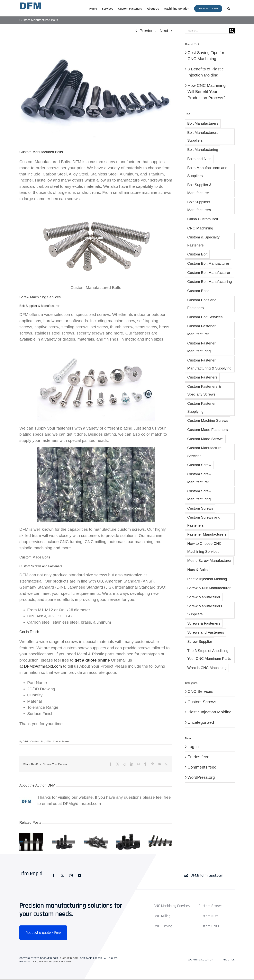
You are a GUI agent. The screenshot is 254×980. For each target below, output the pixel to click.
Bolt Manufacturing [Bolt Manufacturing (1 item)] (203, 150)
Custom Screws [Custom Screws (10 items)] (200, 508)
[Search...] (207, 31)
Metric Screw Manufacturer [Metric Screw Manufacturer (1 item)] (209, 561)
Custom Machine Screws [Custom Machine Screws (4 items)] (208, 420)
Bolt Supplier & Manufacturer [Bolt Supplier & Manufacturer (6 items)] (200, 189)
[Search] (232, 31)
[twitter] (62, 875)
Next (164, 31)
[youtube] (79, 875)
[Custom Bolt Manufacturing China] (63, 835)
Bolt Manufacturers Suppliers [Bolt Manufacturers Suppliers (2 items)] (203, 137)
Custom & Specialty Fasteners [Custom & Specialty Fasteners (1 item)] (203, 241)
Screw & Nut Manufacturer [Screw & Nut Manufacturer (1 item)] (209, 588)
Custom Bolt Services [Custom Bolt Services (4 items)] (205, 317)
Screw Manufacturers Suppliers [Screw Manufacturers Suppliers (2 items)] (205, 610)
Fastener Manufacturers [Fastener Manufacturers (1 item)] (207, 534)
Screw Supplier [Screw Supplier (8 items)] (200, 641)
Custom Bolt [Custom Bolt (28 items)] (197, 254)
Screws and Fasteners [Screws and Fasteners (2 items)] (206, 632)
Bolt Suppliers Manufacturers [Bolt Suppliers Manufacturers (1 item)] (199, 206)
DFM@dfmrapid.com (43, 666)
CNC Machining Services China (52, 962)
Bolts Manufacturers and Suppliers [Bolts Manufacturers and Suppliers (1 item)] (207, 172)
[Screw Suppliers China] (96, 835)
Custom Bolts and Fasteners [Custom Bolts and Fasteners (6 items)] (202, 304)
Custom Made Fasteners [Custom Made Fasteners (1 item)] (208, 430)
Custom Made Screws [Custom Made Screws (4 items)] (205, 439)
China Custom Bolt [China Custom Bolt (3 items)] (203, 219)
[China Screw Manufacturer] (160, 835)
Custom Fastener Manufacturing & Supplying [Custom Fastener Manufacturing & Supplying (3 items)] (209, 364)
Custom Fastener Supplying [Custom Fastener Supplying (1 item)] (201, 407)
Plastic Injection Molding (209, 712)
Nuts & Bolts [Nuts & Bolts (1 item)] (197, 570)
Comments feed (202, 767)
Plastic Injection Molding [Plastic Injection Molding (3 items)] (207, 579)
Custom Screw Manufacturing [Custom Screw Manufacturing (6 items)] (199, 495)
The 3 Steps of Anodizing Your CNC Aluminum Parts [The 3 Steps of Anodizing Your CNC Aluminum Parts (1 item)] (209, 655)
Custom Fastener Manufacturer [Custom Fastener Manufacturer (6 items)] (201, 330)
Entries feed (198, 757)
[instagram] (71, 875)
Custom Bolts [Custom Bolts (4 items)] (198, 291)
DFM (25, 742)
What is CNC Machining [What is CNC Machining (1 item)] (207, 668)
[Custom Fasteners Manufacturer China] (128, 835)
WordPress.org (201, 777)
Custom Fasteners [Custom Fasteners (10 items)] (202, 377)
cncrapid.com (69, 958)
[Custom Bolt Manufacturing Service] (31, 835)
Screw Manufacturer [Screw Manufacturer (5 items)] (204, 597)
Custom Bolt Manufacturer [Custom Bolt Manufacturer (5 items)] (209, 273)
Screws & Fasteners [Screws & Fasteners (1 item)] (204, 623)
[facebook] (54, 875)
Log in (193, 747)
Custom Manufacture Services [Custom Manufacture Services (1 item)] (204, 452)
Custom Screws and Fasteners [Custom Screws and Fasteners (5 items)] (204, 521)
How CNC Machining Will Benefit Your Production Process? (207, 92)
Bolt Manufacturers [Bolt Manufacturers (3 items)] (203, 123)
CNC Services (200, 691)
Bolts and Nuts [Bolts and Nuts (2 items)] (199, 159)
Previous (148, 31)
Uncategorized (201, 722)
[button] (228, 8)
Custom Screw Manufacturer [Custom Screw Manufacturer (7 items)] (199, 478)
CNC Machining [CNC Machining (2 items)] (200, 228)
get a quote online (92, 660)
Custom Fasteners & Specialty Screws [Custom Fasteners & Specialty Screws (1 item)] (204, 390)
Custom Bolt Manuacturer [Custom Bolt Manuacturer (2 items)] (208, 263)
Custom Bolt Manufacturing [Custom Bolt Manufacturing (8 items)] (210, 282)
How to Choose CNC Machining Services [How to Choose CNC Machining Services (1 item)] (204, 548)
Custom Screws (61, 742)
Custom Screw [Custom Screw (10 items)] (199, 465)
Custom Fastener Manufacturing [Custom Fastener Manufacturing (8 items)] (201, 347)
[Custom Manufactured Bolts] (96, 95)
